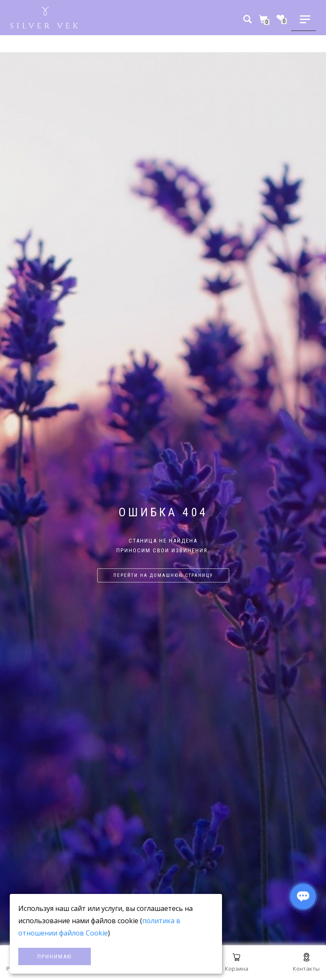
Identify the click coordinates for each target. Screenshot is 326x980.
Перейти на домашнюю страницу (163, 575)
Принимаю (55, 956)
